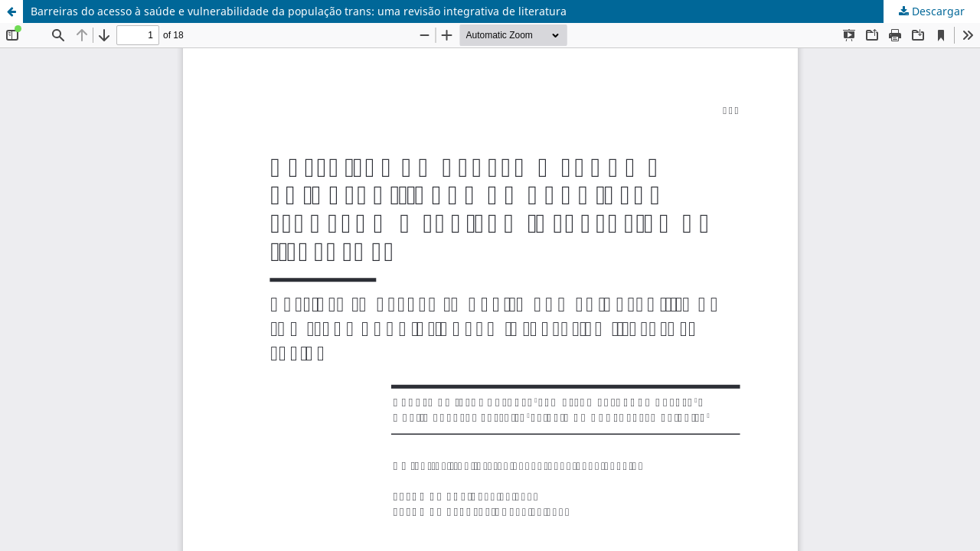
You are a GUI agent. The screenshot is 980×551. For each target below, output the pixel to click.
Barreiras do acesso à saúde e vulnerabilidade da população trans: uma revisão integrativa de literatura (299, 11)
